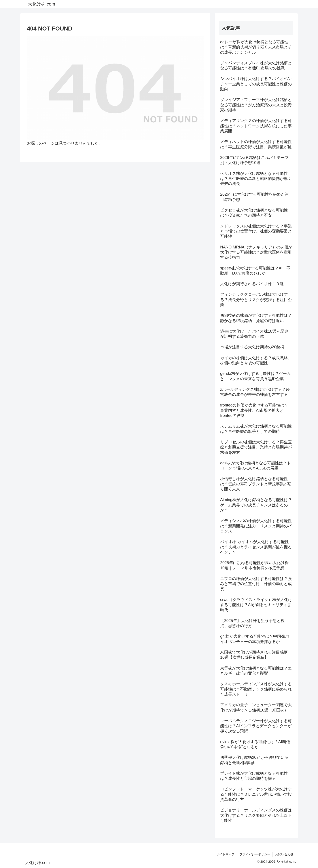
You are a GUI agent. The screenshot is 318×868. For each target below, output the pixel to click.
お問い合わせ (284, 854)
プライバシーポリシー (255, 854)
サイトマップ (225, 854)
